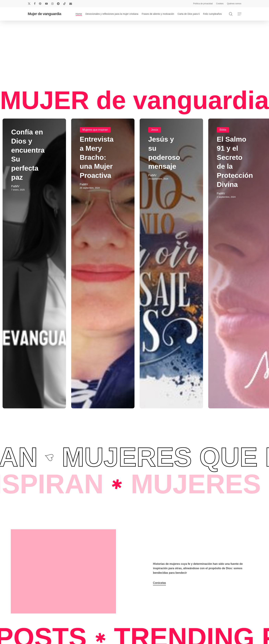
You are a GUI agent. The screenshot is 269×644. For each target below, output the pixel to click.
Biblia (223, 130)
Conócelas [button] (160, 583)
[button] (239, 14)
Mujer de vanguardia (45, 14)
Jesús (155, 130)
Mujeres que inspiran (95, 130)
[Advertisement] (131, 55)
